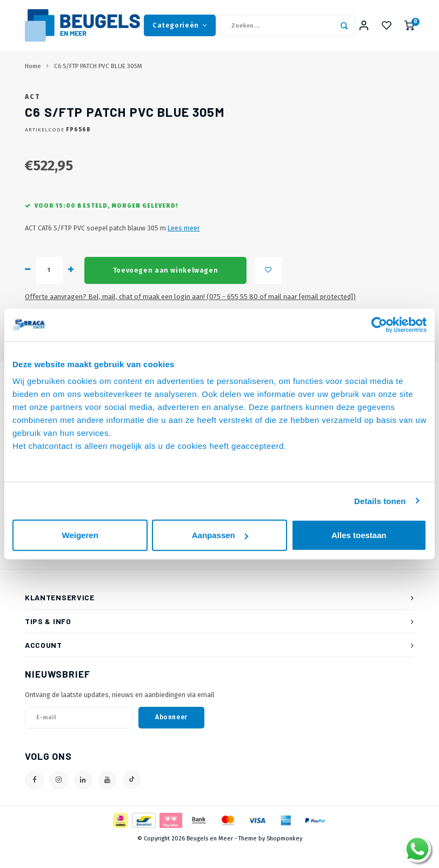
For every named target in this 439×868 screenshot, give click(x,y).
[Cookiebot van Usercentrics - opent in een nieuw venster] (379, 324)
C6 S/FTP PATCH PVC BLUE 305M (98, 69)
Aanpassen (220, 535)
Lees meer (184, 247)
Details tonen (380, 501)
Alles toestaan (359, 535)
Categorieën (180, 27)
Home (33, 69)
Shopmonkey (284, 858)
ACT (32, 116)
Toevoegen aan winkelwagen (165, 290)
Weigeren (80, 535)
